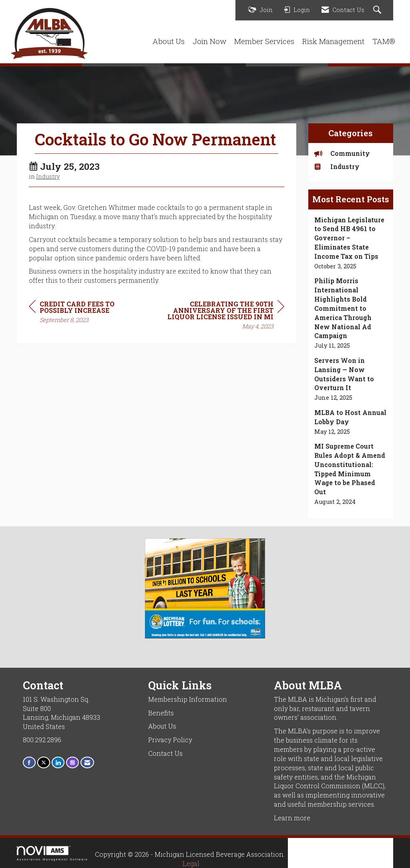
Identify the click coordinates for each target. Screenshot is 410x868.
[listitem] (351, 243)
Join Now (209, 41)
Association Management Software (52, 853)
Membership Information (188, 699)
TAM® (384, 41)
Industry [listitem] (337, 166)
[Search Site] (378, 10)
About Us (169, 41)
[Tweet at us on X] (44, 762)
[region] (224, 316)
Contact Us (165, 753)
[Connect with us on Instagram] (72, 762)
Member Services (264, 41)
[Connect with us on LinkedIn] (58, 762)
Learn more (292, 818)
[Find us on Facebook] (29, 762)
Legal (191, 863)
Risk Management (333, 41)
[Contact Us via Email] (87, 762)
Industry (48, 176)
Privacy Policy (170, 740)
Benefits (161, 713)
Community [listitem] (342, 153)
